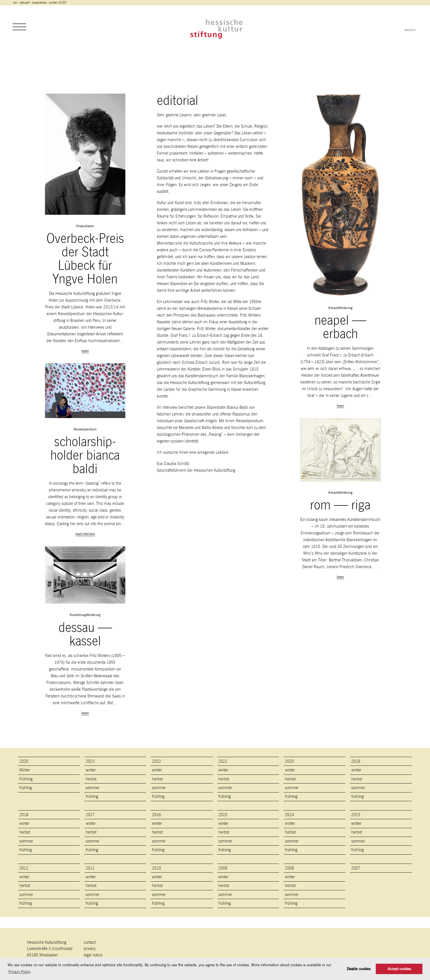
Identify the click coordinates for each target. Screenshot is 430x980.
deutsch (410, 30)
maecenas (39, 3)
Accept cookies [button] (399, 969)
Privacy (90, 948)
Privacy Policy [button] (19, 972)
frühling (26, 788)
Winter (25, 770)
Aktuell (25, 3)
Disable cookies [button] (359, 969)
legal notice (93, 955)
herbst (91, 779)
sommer (93, 788)
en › (16, 3)
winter (91, 770)
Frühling (26, 779)
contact (90, 942)
